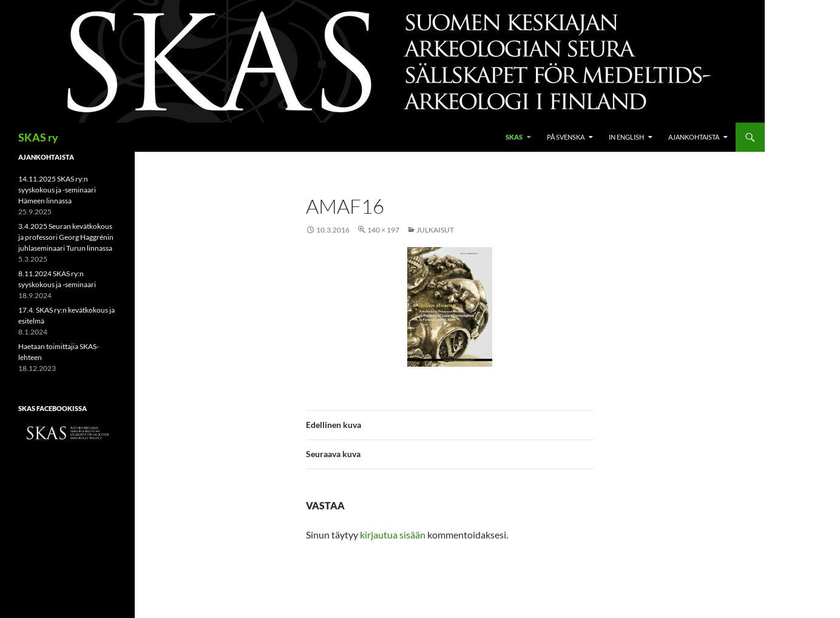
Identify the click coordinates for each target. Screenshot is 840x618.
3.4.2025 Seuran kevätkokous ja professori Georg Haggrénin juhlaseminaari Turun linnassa (66, 237)
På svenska (566, 137)
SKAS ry (38, 137)
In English (626, 137)
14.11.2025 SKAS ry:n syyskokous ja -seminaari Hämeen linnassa (57, 190)
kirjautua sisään (393, 535)
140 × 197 (383, 230)
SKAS (514, 137)
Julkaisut (435, 230)
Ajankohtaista (694, 137)
